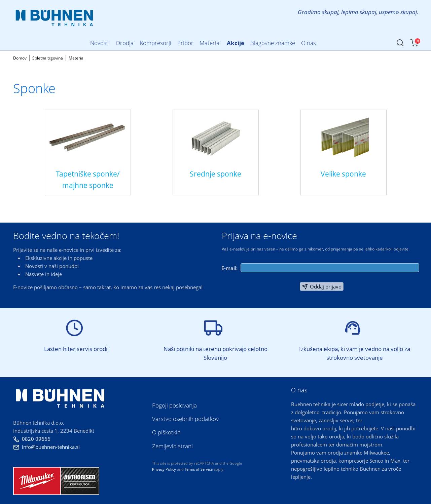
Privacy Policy (164, 469)
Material (77, 58)
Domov (20, 58)
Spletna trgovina (48, 58)
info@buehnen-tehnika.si (46, 447)
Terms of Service (199, 469)
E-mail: (229, 268)
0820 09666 (32, 439)
